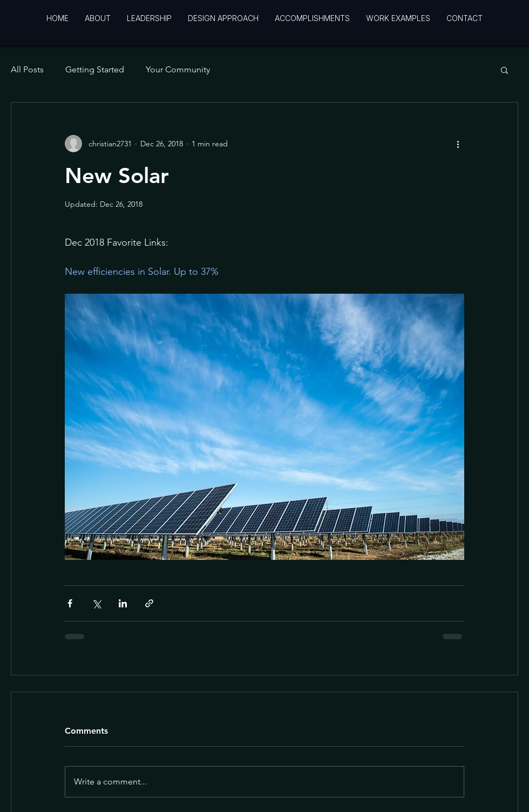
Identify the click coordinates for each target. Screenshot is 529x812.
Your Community (178, 69)
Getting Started (95, 69)
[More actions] (458, 144)
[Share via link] (149, 603)
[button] (504, 70)
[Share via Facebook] (70, 603)
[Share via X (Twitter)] (96, 603)
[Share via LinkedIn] (123, 603)
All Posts (27, 69)
